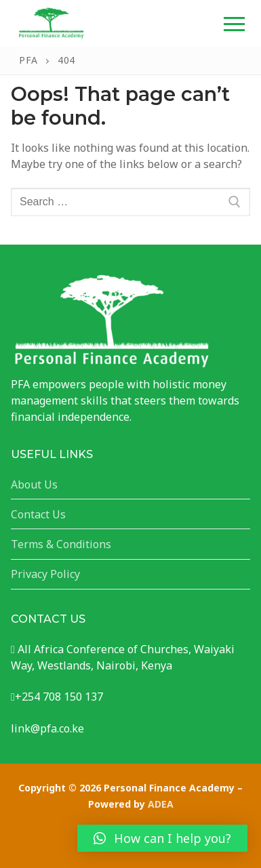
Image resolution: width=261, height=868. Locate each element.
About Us (34, 484)
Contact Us (38, 514)
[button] (162, 838)
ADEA (161, 804)
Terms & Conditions (61, 544)
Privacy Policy (45, 574)
